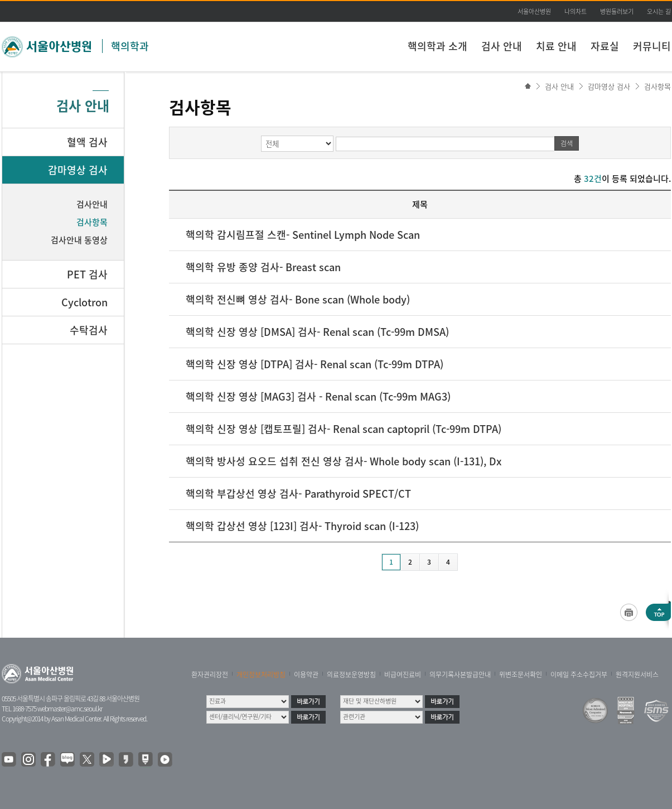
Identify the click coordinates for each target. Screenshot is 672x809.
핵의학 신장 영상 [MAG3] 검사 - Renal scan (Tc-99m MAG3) (318, 396)
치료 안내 (556, 46)
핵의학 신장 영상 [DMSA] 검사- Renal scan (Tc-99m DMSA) (317, 332)
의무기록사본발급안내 (460, 675)
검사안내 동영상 (79, 240)
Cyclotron (84, 302)
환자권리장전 (210, 675)
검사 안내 (502, 46)
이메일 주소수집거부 (579, 675)
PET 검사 (87, 274)
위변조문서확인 (521, 675)
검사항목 (658, 86)
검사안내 (92, 204)
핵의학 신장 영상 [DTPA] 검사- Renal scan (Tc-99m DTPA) (315, 364)
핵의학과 (130, 46)
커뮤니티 (652, 46)
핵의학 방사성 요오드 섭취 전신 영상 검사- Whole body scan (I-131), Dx (344, 461)
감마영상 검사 (609, 86)
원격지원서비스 (637, 675)
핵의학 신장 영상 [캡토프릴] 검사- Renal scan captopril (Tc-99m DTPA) (344, 429)
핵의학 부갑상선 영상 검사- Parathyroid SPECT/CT (298, 493)
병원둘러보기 (617, 11)
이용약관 (306, 675)
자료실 (605, 46)
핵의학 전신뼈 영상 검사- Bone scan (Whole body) (298, 299)
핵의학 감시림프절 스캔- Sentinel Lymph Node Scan (303, 235)
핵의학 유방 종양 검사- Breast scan (263, 267)
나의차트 (576, 11)
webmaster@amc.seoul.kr (70, 709)
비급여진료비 (403, 675)
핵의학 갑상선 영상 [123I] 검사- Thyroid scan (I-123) (302, 526)
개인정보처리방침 (261, 675)
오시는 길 (659, 11)
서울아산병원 (534, 11)
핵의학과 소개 (437, 46)
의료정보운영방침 (351, 675)
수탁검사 (89, 330)
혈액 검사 (87, 142)
